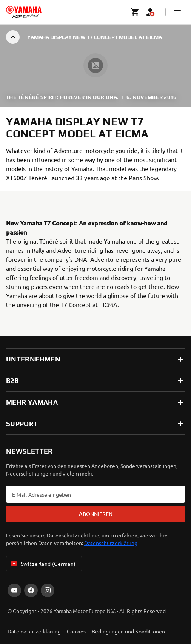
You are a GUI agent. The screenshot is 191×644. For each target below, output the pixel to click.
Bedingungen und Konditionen (128, 631)
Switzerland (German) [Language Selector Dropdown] (42, 564)
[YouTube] (14, 590)
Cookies (76, 631)
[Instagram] (48, 590)
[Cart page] (135, 12)
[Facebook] (31, 590)
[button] (177, 12)
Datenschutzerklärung (111, 543)
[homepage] (24, 12)
